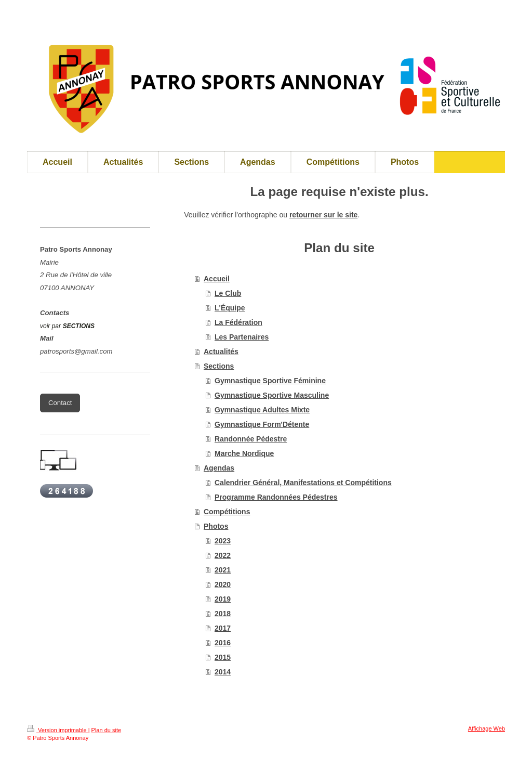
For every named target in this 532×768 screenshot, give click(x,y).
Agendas (219, 468)
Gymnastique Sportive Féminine (270, 381)
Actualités (221, 352)
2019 (223, 599)
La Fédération (238, 322)
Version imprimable (58, 730)
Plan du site (106, 730)
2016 (223, 643)
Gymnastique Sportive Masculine (272, 395)
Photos (216, 526)
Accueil (217, 279)
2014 (223, 672)
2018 (223, 614)
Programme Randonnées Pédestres (276, 497)
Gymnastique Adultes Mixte (262, 410)
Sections (219, 366)
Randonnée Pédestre (251, 439)
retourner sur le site (324, 215)
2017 (223, 628)
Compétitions (227, 512)
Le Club (228, 293)
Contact (60, 403)
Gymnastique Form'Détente (262, 424)
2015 (223, 657)
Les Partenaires (242, 337)
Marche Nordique (244, 453)
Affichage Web (487, 728)
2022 (223, 555)
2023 (223, 541)
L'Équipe (230, 308)
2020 (223, 584)
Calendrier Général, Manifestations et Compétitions (303, 483)
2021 (223, 570)
